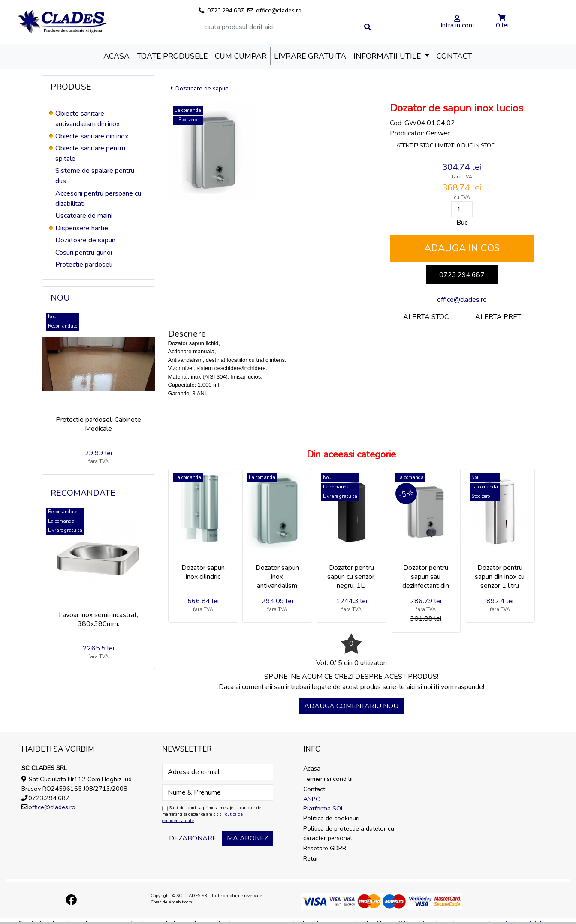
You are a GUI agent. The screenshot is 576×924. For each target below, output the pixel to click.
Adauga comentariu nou (351, 706)
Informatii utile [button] (388, 56)
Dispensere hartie (82, 228)
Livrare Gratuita (310, 56)
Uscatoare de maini (84, 216)
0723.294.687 (462, 275)
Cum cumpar (241, 56)
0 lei (502, 25)
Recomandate (83, 493)
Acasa (116, 56)
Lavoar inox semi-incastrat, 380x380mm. (98, 619)
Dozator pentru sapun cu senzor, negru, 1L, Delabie (351, 581)
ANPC (312, 799)
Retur (311, 858)
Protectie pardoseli (84, 265)
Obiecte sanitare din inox (92, 136)
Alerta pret (498, 317)
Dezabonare (193, 838)
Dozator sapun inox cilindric (203, 572)
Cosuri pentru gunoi (84, 253)
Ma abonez (247, 838)
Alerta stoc (426, 317)
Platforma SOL (324, 808)
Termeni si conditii (328, 779)
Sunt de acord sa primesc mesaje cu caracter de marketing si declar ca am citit (212, 814)
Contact (454, 56)
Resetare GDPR (325, 848)
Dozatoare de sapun (85, 240)
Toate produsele (172, 56)
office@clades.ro (462, 300)
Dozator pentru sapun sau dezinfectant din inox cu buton (426, 581)
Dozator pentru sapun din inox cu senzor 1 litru (500, 577)
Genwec (438, 133)
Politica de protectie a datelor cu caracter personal (349, 833)
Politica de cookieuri (331, 818)
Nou (60, 298)
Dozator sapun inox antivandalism (277, 577)
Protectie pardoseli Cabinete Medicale (98, 424)
